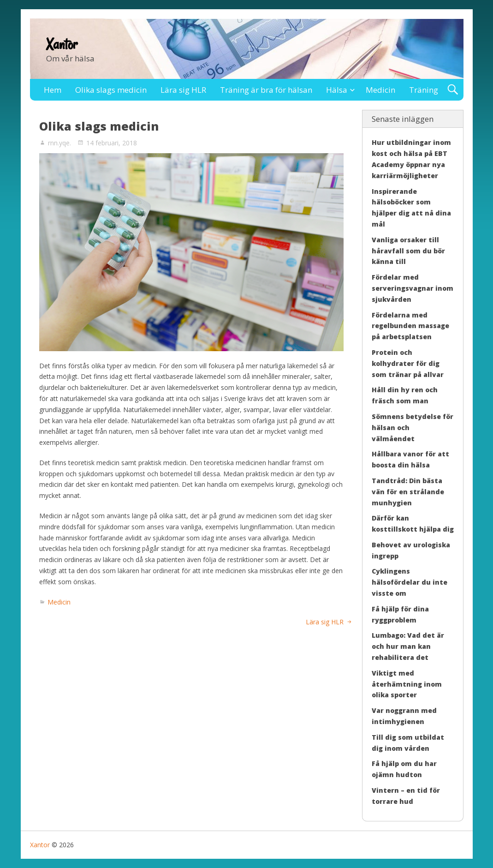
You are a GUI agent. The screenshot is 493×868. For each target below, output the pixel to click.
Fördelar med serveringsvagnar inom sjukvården (413, 288)
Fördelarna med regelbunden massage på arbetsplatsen (410, 326)
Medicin (380, 90)
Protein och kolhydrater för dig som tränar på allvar (408, 363)
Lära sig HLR (183, 90)
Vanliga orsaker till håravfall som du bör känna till (408, 251)
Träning (424, 90)
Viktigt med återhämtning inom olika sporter (407, 684)
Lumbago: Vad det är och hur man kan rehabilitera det (408, 646)
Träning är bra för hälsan (266, 90)
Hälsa (337, 90)
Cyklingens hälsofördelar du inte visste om (410, 582)
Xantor (62, 44)
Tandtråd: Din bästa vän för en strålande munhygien (408, 492)
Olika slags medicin (111, 90)
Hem (53, 90)
